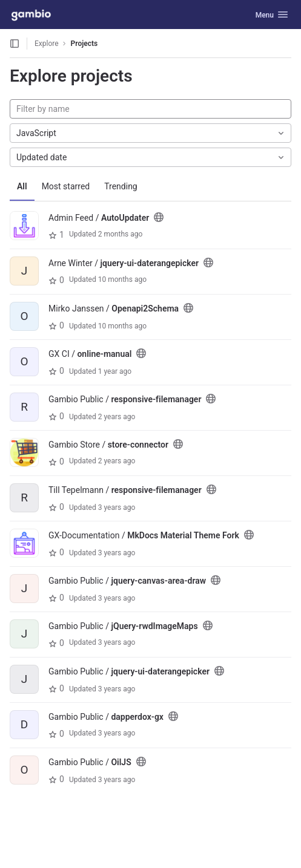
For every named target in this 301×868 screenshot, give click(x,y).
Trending (121, 186)
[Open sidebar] (15, 44)
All (22, 186)
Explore (47, 44)
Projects (84, 44)
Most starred (66, 186)
